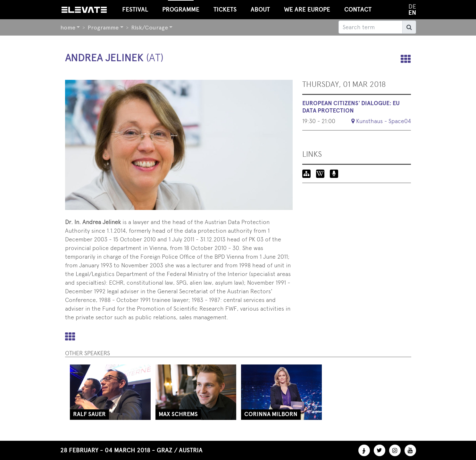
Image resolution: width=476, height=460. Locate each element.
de (412, 7)
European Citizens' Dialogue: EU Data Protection (351, 107)
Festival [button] (135, 9)
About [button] (260, 9)
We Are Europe (307, 9)
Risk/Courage (150, 27)
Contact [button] (358, 9)
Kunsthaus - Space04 (384, 121)
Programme (103, 27)
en (412, 13)
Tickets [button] (225, 9)
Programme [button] (181, 7)
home (68, 27)
